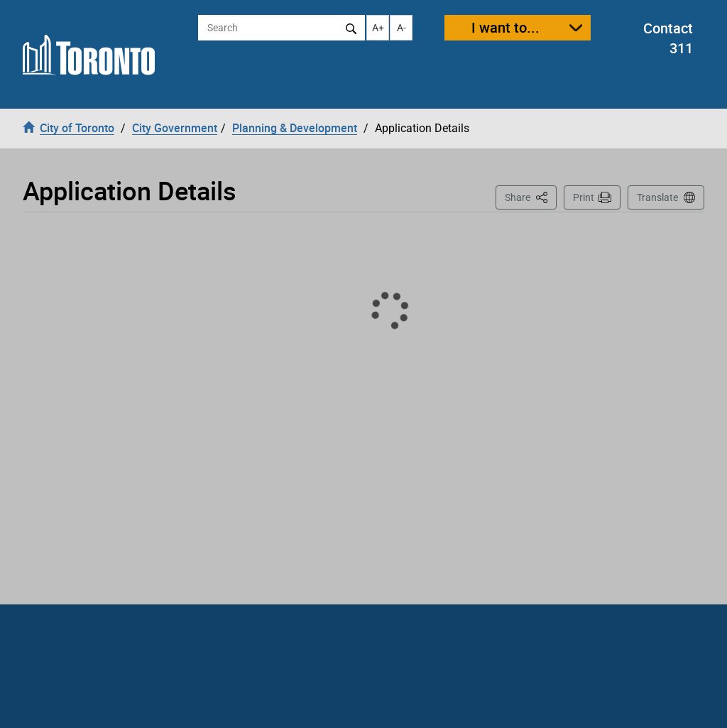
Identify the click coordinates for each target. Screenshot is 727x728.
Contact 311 (668, 38)
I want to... (505, 27)
